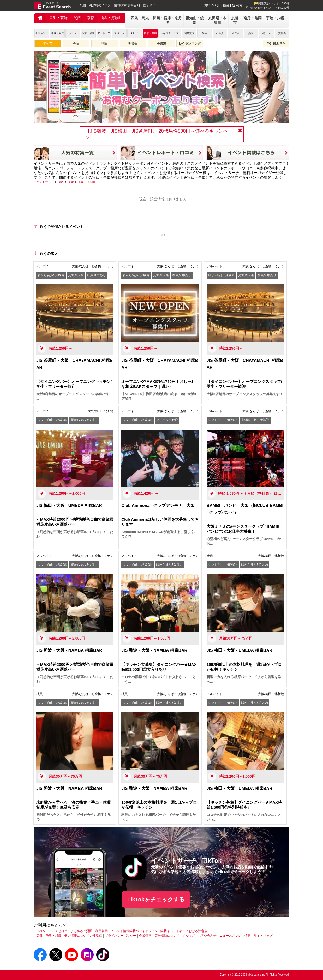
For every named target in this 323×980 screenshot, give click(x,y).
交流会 (282, 33)
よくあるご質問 (81, 931)
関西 (77, 18)
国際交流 (189, 33)
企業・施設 (88, 33)
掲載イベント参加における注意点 (184, 931)
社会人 (220, 33)
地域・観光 (57, 33)
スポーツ (119, 33)
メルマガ (189, 936)
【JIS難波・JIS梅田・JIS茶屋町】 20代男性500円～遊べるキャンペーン (159, 134)
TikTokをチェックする (156, 899)
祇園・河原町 (111, 18)
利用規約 (101, 931)
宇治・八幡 (275, 18)
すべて (48, 44)
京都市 (235, 20)
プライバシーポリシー (121, 936)
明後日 (133, 44)
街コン (266, 33)
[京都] (71, 182)
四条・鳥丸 (140, 18)
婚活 (251, 33)
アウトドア (104, 33)
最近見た (276, 44)
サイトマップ (263, 936)
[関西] (61, 182)
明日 (105, 44)
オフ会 (236, 33)
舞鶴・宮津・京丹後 (167, 20)
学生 (205, 33)
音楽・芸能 (58, 18)
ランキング (190, 44)
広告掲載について (167, 936)
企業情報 (145, 936)
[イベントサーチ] (44, 182)
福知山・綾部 (195, 20)
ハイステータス (170, 33)
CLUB (135, 33)
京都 (91, 18)
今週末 (161, 44)
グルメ (73, 33)
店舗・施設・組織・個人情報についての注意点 (69, 936)
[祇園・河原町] (87, 182)
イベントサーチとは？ (52, 931)
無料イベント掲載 (217, 5)
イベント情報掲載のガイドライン (134, 931)
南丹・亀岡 (253, 18)
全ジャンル (42, 33)
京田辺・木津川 (217, 20)
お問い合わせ (207, 936)
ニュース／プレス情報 (235, 936)
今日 (76, 44)
